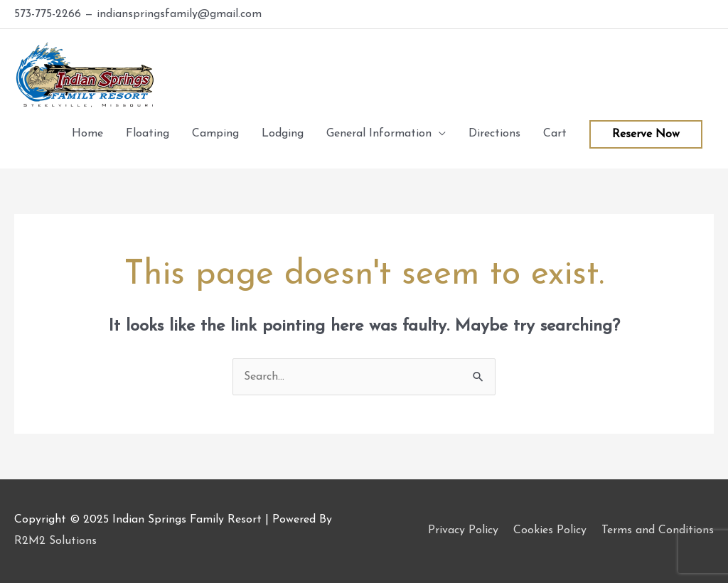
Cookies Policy (550, 530)
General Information (379, 134)
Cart (555, 134)
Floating (148, 134)
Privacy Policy (463, 530)
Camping (215, 134)
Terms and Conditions (658, 530)
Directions (494, 134)
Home (87, 134)
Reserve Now (646, 134)
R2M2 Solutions (55, 541)
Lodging (283, 134)
